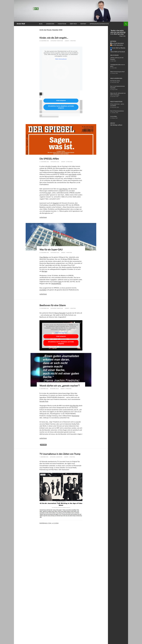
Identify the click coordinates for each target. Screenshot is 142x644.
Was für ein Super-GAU (52, 250)
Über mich (73, 24)
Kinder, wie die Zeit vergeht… (55, 38)
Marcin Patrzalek (60, 313)
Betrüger (44, 271)
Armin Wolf (21, 24)
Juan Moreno (63, 189)
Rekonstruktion (59, 172)
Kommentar (76, 418)
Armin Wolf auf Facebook (118, 50)
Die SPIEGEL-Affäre (50, 159)
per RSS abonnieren (117, 45)
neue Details (72, 174)
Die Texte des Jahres (115, 81)
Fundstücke (62, 24)
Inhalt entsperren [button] (61, 101)
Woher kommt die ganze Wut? (117, 72)
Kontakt (83, 24)
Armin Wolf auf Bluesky (118, 48)
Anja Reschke (74, 408)
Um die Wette (114, 116)
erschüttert (43, 290)
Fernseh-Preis (44, 404)
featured (44, 447)
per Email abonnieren (117, 43)
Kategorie (53, 41)
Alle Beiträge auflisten (115, 125)
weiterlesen (43, 217)
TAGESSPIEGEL (56, 284)
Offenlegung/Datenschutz (99, 24)
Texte (60, 282)
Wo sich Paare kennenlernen (117, 111)
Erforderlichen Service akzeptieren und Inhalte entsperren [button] (61, 107)
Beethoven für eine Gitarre (54, 305)
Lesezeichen (50, 24)
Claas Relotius (44, 257)
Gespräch (56, 203)
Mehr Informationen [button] (61, 59)
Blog (41, 24)
